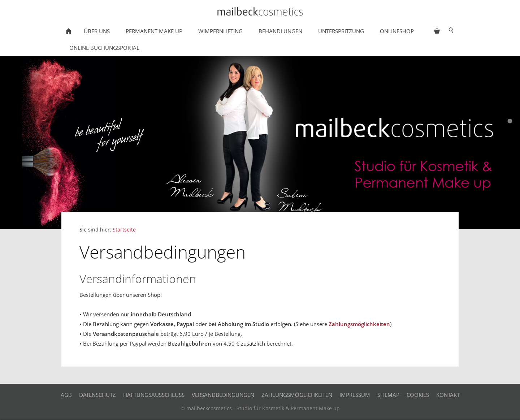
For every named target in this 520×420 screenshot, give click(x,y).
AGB (66, 395)
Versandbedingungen (223, 395)
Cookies (418, 395)
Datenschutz (97, 395)
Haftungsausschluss (154, 395)
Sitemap (388, 395)
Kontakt (448, 395)
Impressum (355, 395)
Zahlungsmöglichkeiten (359, 324)
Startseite (124, 230)
